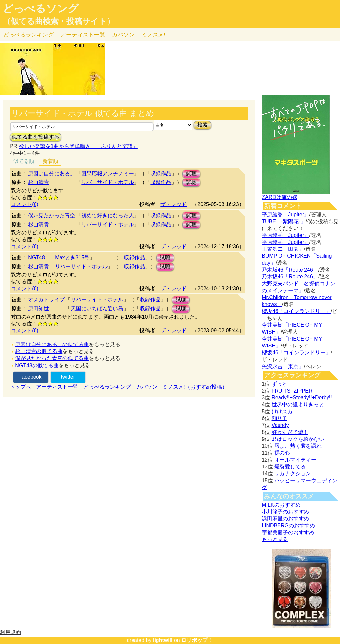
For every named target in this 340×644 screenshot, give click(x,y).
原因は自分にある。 (52, 173)
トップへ (20, 387)
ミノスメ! (153, 35)
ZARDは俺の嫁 (279, 197)
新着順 (50, 161)
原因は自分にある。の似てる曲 (52, 344)
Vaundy (280, 425)
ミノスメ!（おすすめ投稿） (195, 387)
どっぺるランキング (107, 387)
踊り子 (279, 418)
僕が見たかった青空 (52, 215)
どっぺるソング (41, 9)
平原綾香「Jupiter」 (285, 215)
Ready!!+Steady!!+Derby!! (302, 398)
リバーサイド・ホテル (108, 182)
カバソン (123, 35)
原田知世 (38, 309)
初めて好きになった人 (108, 215)
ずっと (279, 384)
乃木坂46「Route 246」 (290, 270)
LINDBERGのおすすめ (288, 525)
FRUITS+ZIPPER (292, 391)
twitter (68, 377)
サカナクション (293, 474)
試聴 (191, 173)
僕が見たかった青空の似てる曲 (52, 358)
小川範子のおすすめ (285, 512)
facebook (31, 377)
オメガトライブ (46, 300)
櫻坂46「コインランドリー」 (296, 311)
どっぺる (28, 35)
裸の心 (282, 453)
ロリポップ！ (197, 640)
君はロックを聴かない (298, 439)
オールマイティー (295, 460)
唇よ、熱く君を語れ (298, 446)
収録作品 (161, 173)
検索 (203, 125)
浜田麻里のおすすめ (285, 519)
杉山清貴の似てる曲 (39, 351)
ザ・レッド (174, 204)
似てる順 (24, 161)
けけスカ (282, 411)
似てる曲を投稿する (36, 137)
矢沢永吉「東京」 (283, 366)
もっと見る (275, 539)
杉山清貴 (38, 182)
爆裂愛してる (290, 467)
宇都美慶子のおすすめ (288, 532)
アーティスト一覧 (57, 387)
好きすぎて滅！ (290, 432)
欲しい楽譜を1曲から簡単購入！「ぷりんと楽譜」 (78, 146)
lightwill (163, 640)
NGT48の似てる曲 (37, 365)
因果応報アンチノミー (108, 173)
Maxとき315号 (72, 258)
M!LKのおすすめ (281, 505)
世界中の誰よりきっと (298, 405)
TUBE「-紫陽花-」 (284, 221)
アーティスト (83, 35)
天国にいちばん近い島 (97, 309)
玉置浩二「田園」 (283, 249)
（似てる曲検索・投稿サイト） (59, 21)
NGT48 (36, 258)
